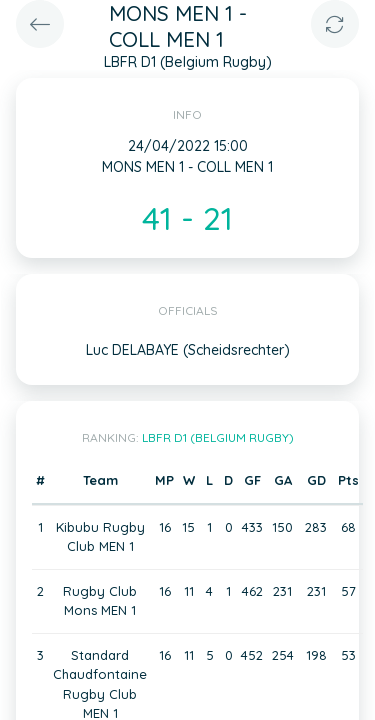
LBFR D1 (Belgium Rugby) (218, 437)
